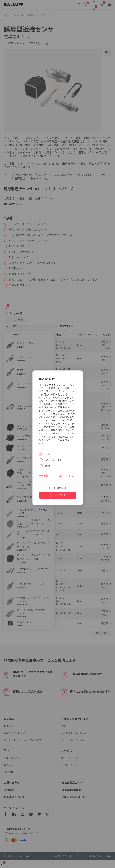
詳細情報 (44, 476)
